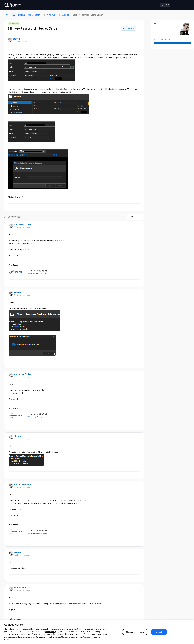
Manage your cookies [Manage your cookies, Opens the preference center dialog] (135, 632)
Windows (51, 15)
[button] (141, 217)
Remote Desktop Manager (28, 15)
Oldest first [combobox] (133, 216)
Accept (159, 632)
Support (65, 15)
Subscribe (128, 28)
